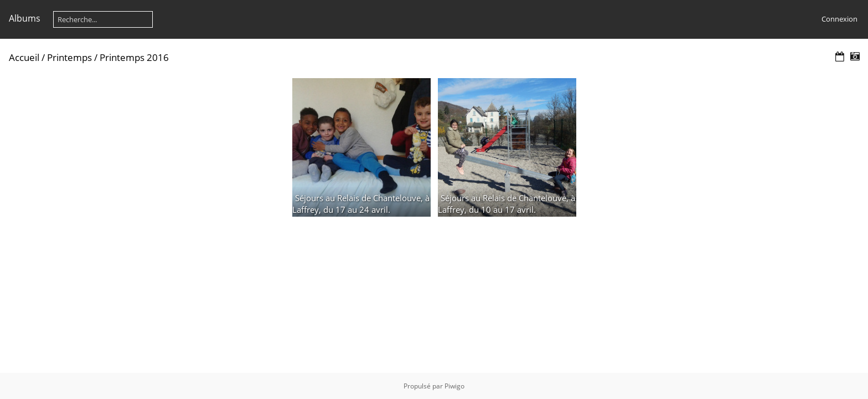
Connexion (839, 19)
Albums (25, 18)
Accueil (24, 57)
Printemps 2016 (134, 57)
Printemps (69, 57)
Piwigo (454, 386)
